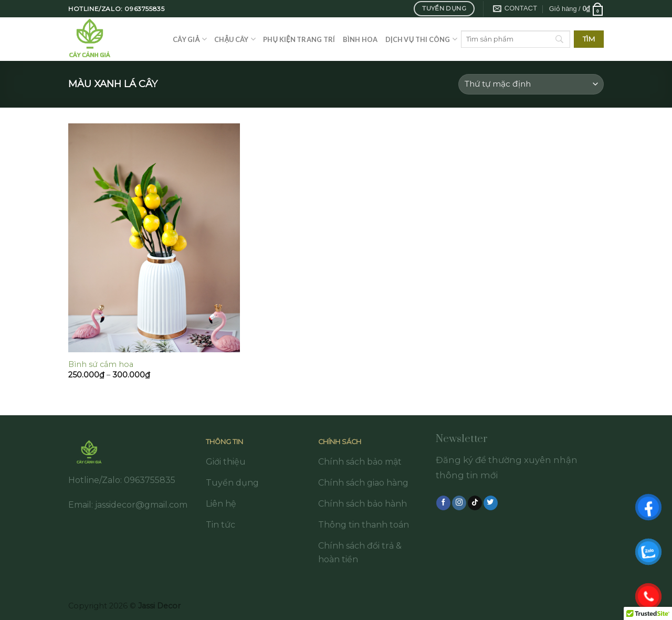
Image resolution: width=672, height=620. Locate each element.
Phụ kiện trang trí (299, 39)
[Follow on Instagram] (459, 503)
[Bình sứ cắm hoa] (154, 238)
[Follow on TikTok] (475, 503)
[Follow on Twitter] (491, 503)
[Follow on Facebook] (443, 503)
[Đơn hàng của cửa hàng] (531, 84)
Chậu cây (235, 39)
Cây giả (190, 39)
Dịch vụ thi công (422, 39)
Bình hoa (360, 39)
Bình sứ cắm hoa (101, 364)
